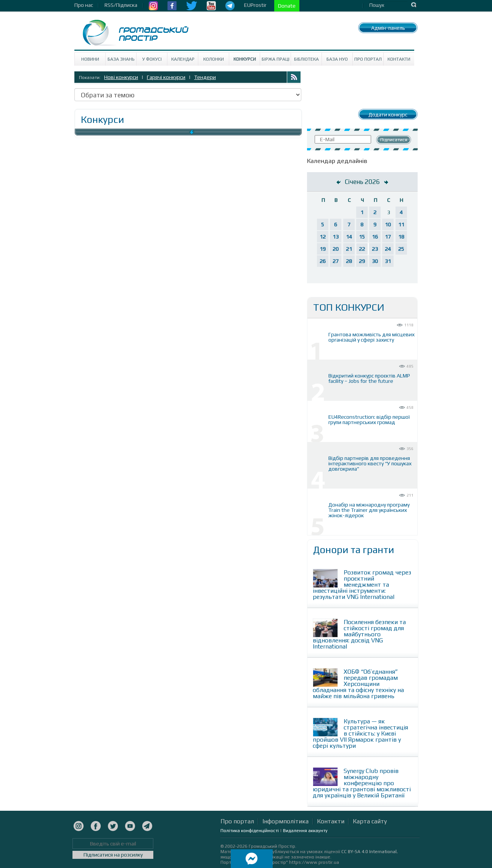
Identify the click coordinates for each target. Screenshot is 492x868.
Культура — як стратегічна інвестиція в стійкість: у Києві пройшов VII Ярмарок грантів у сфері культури (360, 733)
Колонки (214, 59)
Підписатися (394, 140)
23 (375, 249)
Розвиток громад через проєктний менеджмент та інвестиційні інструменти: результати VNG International (362, 585)
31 (388, 261)
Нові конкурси (121, 77)
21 (349, 249)
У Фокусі (152, 59)
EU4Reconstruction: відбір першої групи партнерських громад (369, 419)
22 (362, 249)
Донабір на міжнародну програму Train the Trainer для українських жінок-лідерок (369, 510)
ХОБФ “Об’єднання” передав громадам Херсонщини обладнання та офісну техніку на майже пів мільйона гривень (358, 684)
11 (401, 224)
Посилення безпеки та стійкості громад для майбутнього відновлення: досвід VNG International (359, 634)
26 (323, 261)
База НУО (337, 59)
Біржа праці (276, 59)
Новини (90, 59)
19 (323, 249)
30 (375, 261)
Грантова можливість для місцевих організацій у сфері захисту (371, 337)
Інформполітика (285, 821)
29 (362, 261)
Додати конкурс (388, 115)
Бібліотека (306, 59)
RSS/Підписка (121, 5)
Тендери (205, 77)
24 (388, 249)
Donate (287, 6)
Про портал (368, 59)
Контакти (399, 59)
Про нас (84, 5)
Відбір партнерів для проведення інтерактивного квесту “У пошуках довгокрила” (370, 463)
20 (336, 249)
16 (375, 237)
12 (323, 237)
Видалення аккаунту (305, 831)
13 (336, 237)
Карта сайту (370, 821)
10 (388, 224)
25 (401, 249)
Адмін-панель (388, 28)
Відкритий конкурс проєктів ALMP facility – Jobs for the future (369, 378)
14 (349, 237)
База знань (121, 59)
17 (388, 237)
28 (349, 261)
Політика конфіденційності (250, 831)
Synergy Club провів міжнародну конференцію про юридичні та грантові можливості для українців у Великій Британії (362, 783)
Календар (183, 59)
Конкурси (245, 59)
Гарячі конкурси (166, 77)
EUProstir (255, 5)
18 (401, 237)
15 (362, 237)
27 (336, 261)
